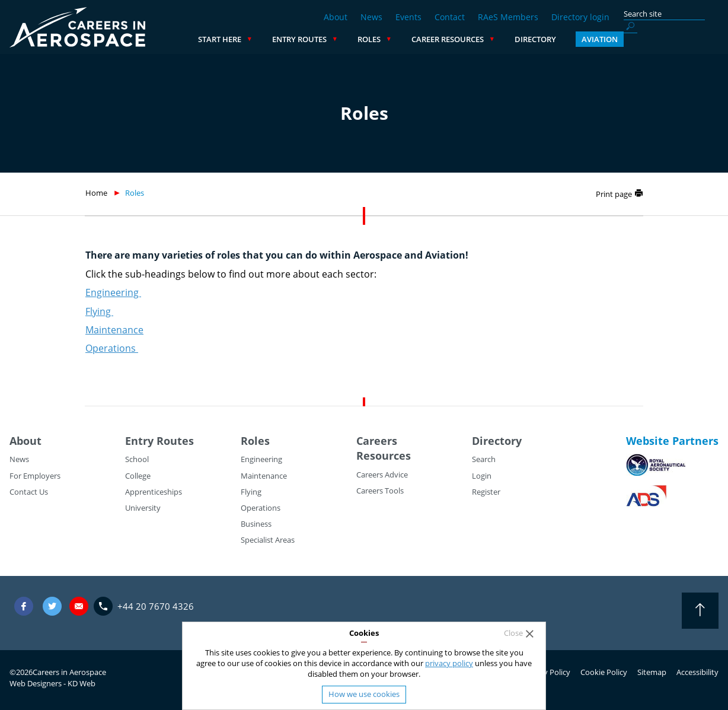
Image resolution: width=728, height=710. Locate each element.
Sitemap (652, 672)
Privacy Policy (546, 672)
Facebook (24, 606)
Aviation (695, 39)
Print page (614, 194)
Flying (99, 311)
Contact (450, 17)
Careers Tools (380, 491)
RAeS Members (508, 17)
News (371, 17)
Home (96, 193)
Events (408, 17)
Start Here (314, 39)
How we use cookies (364, 694)
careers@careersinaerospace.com (79, 606)
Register (486, 492)
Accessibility (697, 672)
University (143, 508)
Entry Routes (394, 39)
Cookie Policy (604, 672)
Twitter (52, 606)
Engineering (113, 292)
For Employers (35, 476)
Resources (384, 456)
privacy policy (449, 663)
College (138, 476)
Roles (464, 39)
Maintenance (114, 330)
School (137, 459)
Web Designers (36, 683)
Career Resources (542, 39)
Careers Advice (382, 475)
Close (513, 633)
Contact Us (29, 492)
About (336, 17)
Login (482, 476)
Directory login (580, 17)
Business (256, 524)
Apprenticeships (154, 492)
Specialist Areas (268, 540)
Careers (377, 441)
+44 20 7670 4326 (156, 606)
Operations (112, 348)
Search (484, 459)
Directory (630, 39)
